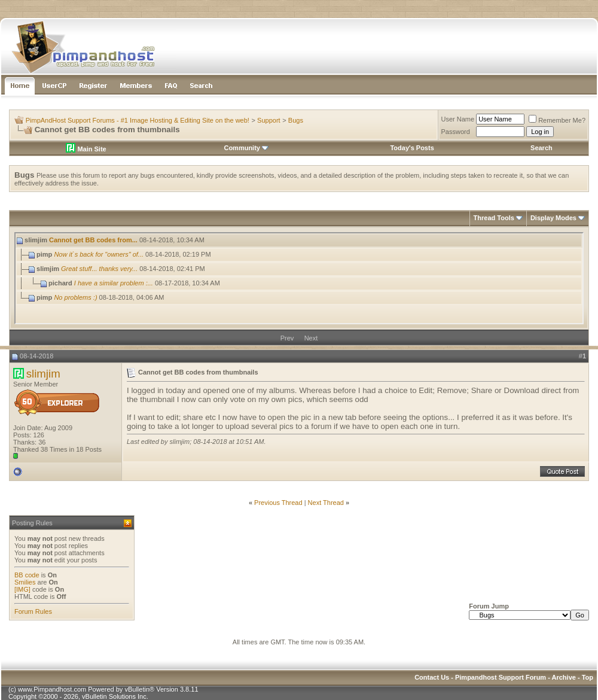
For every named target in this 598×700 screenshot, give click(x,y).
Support (269, 120)
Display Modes (553, 218)
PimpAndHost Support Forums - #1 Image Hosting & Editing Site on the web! (138, 120)
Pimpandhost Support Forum (501, 677)
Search (541, 148)
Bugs (296, 120)
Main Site (86, 149)
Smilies (25, 582)
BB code (27, 575)
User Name (458, 119)
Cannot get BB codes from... (93, 240)
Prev (287, 338)
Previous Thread (278, 503)
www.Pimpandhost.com (52, 689)
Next (311, 338)
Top (588, 677)
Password (456, 132)
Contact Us (432, 677)
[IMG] (22, 589)
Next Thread (326, 503)
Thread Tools (494, 218)
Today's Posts (412, 148)
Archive (564, 677)
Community (246, 148)
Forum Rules (33, 611)
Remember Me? (557, 120)
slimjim (43, 374)
